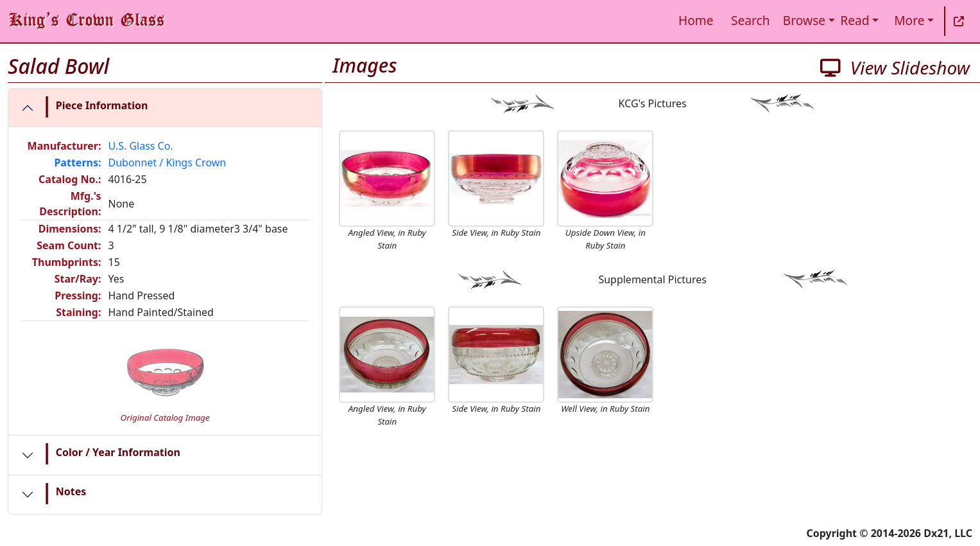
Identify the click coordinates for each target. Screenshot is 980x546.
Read (855, 20)
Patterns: (77, 163)
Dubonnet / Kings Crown (167, 163)
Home (696, 20)
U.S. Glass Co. (140, 146)
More (909, 20)
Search (751, 20)
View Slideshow (895, 67)
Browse (804, 20)
